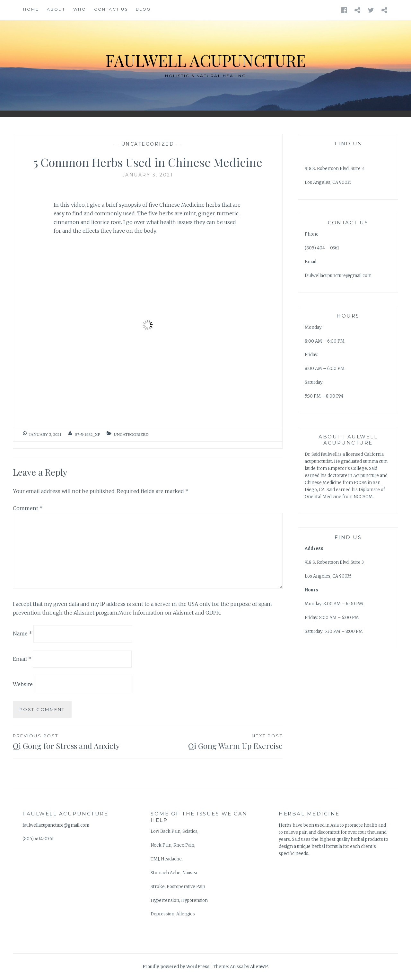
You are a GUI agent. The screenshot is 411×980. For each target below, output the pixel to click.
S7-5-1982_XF (88, 434)
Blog (143, 9)
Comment (28, 508)
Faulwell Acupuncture (206, 60)
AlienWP (259, 967)
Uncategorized (148, 144)
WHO (80, 9)
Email (22, 659)
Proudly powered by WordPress (176, 967)
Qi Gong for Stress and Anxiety (80, 742)
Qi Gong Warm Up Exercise (215, 742)
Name (22, 634)
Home (31, 9)
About (56, 9)
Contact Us (111, 9)
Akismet (84, 613)
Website (23, 684)
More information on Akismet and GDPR (169, 613)
